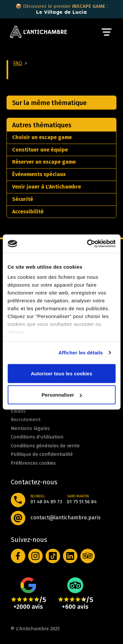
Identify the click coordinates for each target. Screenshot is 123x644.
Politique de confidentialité (42, 454)
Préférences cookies (33, 463)
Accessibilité (28, 212)
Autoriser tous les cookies (62, 373)
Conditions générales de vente (45, 446)
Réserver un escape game (44, 162)
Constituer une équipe (40, 150)
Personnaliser (62, 395)
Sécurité (23, 199)
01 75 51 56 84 (82, 502)
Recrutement (26, 420)
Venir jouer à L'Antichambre (47, 187)
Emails (18, 411)
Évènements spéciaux (39, 174)
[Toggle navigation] (107, 32)
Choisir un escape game (42, 137)
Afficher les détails (81, 353)
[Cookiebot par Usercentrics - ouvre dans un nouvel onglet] (88, 244)
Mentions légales (30, 428)
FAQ (18, 63)
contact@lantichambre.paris (66, 518)
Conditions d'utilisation (37, 437)
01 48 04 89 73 (46, 502)
